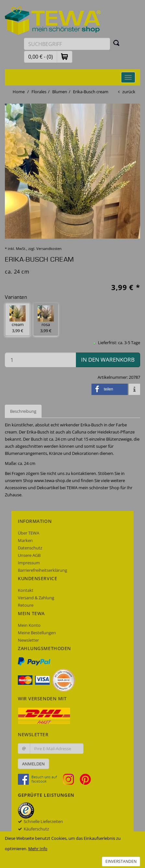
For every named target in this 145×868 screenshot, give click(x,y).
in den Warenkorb (108, 360)
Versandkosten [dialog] (49, 248)
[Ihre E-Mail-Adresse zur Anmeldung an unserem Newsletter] (57, 749)
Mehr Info (38, 849)
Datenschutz (30, 548)
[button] (65, 56)
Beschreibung (23, 411)
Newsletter (28, 640)
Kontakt (26, 590)
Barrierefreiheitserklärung (42, 570)
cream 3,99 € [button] (18, 319)
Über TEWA (29, 533)
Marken (25, 540)
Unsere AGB (29, 555)
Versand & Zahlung (36, 598)
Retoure (26, 605)
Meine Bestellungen (37, 633)
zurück (129, 92)
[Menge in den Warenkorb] (40, 360)
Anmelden (33, 764)
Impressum (29, 563)
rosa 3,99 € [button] (46, 319)
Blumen (60, 92)
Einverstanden (121, 861)
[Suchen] (116, 43)
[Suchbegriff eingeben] (67, 44)
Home (19, 92)
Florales (39, 92)
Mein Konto (29, 625)
